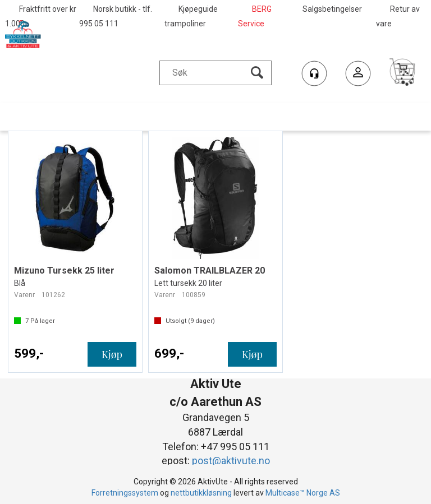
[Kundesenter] (314, 73)
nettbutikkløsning (201, 493)
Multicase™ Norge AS (303, 493)
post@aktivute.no (231, 461)
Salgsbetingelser (332, 9)
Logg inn (358, 75)
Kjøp (112, 354)
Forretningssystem (125, 493)
